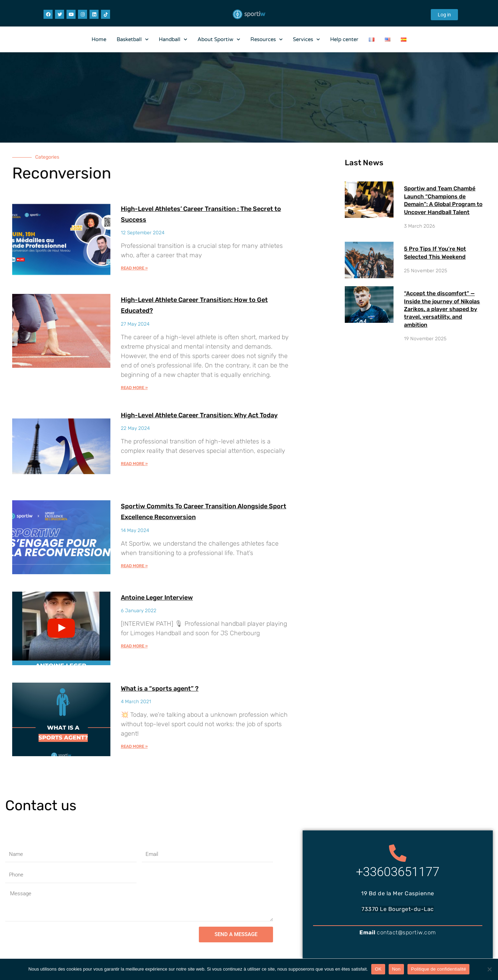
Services (306, 40)
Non (396, 969)
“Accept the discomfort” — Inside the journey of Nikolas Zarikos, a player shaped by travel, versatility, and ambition (442, 309)
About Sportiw (219, 40)
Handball (173, 40)
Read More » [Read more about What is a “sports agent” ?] (134, 747)
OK (378, 969)
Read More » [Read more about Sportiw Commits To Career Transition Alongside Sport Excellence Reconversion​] (134, 566)
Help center (344, 39)
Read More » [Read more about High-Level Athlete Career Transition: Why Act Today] (134, 475)
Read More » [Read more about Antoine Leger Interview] (134, 646)
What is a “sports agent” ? (173, 688)
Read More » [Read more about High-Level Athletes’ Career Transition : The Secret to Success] (134, 268)
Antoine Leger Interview (169, 597)
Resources (266, 40)
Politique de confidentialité (438, 969)
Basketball (133, 40)
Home (99, 39)
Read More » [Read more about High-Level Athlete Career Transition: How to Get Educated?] (134, 388)
